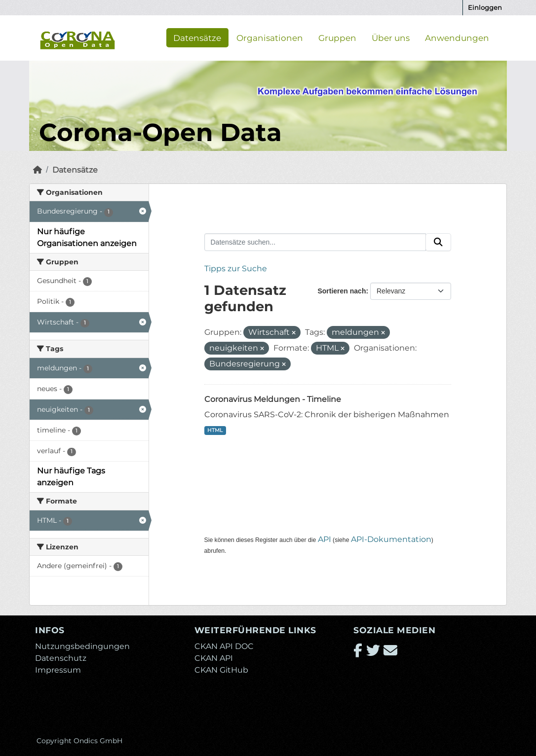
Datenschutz (61, 658)
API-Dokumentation (391, 539)
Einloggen (485, 7)
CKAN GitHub (221, 670)
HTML (215, 430)
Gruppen (337, 37)
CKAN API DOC (224, 646)
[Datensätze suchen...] (315, 242)
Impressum (58, 670)
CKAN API (214, 658)
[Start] (38, 170)
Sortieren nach (342, 291)
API (325, 539)
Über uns (391, 37)
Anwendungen (457, 37)
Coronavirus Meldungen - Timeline (273, 399)
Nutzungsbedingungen (82, 646)
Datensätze (197, 37)
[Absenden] (438, 242)
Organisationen (270, 37)
